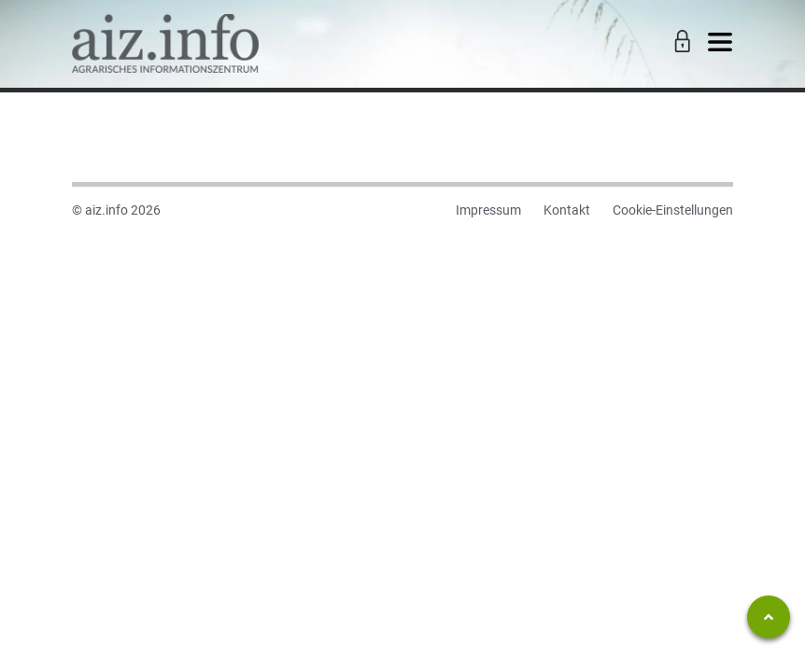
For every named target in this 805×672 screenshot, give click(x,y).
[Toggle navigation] (720, 43)
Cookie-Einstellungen (673, 210)
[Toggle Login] (680, 43)
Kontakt (567, 210)
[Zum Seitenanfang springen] (769, 617)
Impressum (488, 210)
